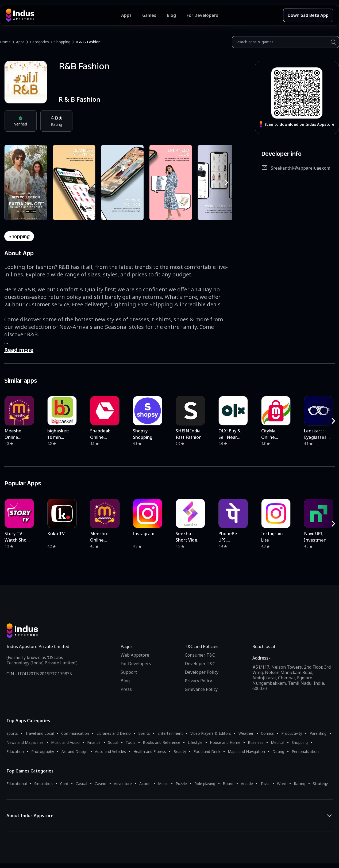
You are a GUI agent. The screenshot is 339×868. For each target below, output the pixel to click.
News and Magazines (25, 742)
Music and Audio (65, 742)
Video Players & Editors (211, 733)
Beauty (180, 751)
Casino (101, 784)
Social (113, 742)
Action (145, 784)
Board (228, 784)
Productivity (292, 733)
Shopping (62, 42)
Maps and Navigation (246, 751)
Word (282, 784)
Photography (43, 751)
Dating (278, 751)
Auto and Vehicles (110, 751)
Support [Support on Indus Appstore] (129, 672)
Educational (17, 784)
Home (5, 42)
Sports (12, 733)
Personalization (305, 751)
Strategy (320, 784)
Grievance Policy (201, 689)
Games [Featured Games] (149, 15)
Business (256, 742)
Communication (75, 733)
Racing (300, 784)
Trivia (265, 784)
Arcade (247, 784)
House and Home (225, 742)
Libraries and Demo (114, 733)
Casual (81, 784)
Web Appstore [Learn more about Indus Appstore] (135, 655)
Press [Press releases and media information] (126, 689)
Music (163, 784)
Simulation (43, 784)
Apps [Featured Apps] (126, 15)
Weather (246, 733)
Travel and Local (40, 733)
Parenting (318, 733)
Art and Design (74, 751)
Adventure (123, 784)
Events (144, 733)
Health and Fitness (150, 751)
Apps (20, 42)
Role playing (205, 784)
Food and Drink (207, 751)
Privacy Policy (198, 681)
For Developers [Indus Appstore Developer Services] (202, 15)
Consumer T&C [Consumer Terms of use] (200, 655)
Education (15, 751)
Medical (278, 742)
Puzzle (181, 784)
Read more (19, 350)
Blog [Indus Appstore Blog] (171, 15)
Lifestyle (195, 742)
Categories (39, 42)
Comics (267, 733)
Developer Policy (202, 672)
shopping (19, 236)
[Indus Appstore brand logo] (63, 15)
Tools (130, 742)
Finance (94, 742)
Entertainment (170, 733)
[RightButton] (226, 182)
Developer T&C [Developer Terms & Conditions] (200, 664)
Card (64, 784)
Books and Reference (161, 742)
